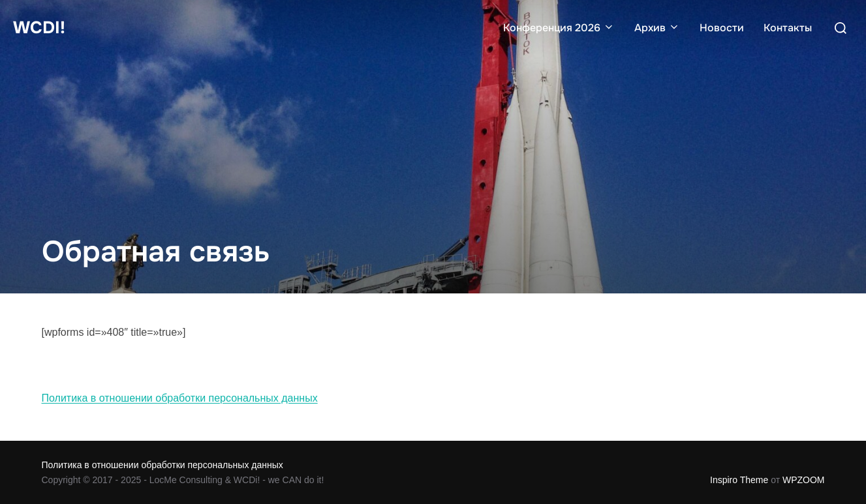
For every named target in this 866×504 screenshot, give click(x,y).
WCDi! (39, 28)
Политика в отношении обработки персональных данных (180, 398)
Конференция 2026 (559, 28)
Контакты (788, 28)
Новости (722, 28)
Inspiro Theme (739, 480)
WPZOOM (804, 480)
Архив (657, 28)
